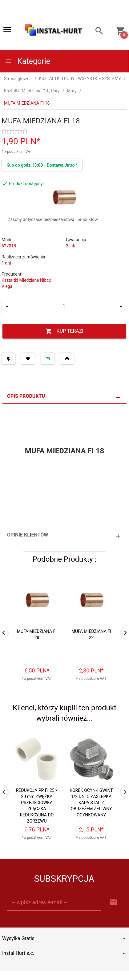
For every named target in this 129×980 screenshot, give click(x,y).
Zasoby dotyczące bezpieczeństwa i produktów (53, 219)
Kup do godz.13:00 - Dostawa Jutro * (42, 165)
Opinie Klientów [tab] (28, 535)
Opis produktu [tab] (26, 396)
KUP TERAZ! (64, 331)
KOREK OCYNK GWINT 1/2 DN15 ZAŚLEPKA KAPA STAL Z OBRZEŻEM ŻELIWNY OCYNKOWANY (91, 803)
